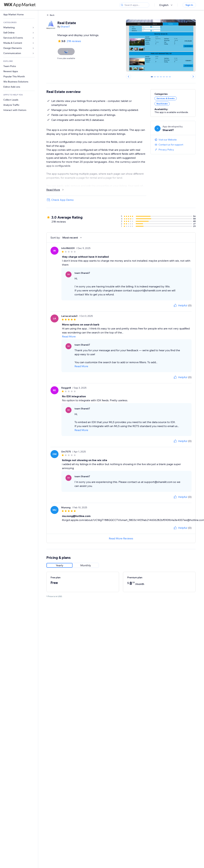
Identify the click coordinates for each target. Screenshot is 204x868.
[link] (19, 15)
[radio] (59, 565)
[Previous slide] (128, 76)
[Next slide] (193, 76)
